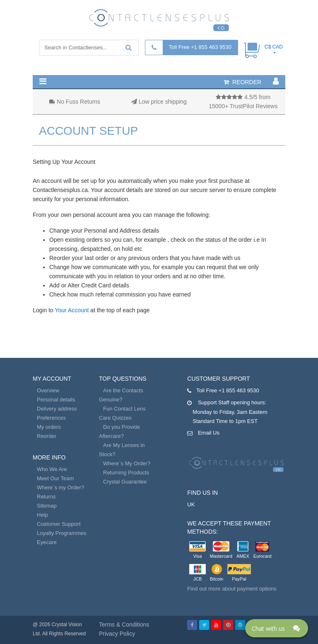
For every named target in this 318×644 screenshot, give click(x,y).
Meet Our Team (55, 478)
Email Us (209, 433)
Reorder (47, 436)
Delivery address (57, 409)
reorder (242, 82)
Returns (46, 497)
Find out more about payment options (232, 589)
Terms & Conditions (124, 625)
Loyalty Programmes (61, 533)
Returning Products (126, 473)
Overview (48, 390)
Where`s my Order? (60, 487)
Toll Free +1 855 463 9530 (200, 47)
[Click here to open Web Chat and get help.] (277, 628)
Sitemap (47, 506)
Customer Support (59, 524)
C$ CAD (274, 47)
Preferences (51, 418)
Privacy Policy (117, 634)
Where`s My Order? (127, 463)
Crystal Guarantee (125, 482)
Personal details (56, 400)
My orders (49, 427)
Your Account (72, 310)
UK (191, 504)
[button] (43, 81)
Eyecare (47, 542)
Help (42, 515)
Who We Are (52, 469)
